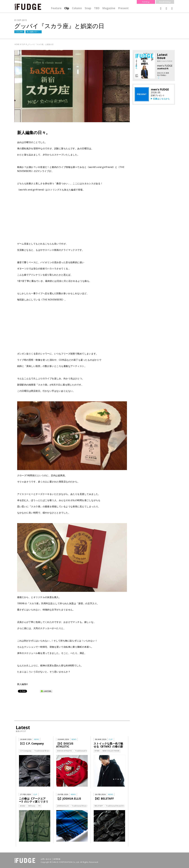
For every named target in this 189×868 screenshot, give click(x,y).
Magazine (109, 8)
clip (23, 44)
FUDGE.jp (146, 2)
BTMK (97, 751)
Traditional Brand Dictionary (47, 751)
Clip (67, 8)
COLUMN (19, 32)
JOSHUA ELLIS (63, 806)
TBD (97, 8)
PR (39, 806)
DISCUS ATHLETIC (65, 751)
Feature (56, 8)
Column (77, 8)
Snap (88, 8)
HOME (17, 44)
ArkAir (23, 806)
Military (32, 806)
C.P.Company (26, 751)
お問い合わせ (46, 859)
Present (123, 8)
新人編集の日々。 (33, 32)
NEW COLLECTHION (111, 751)
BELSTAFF (99, 806)
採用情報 (57, 859)
